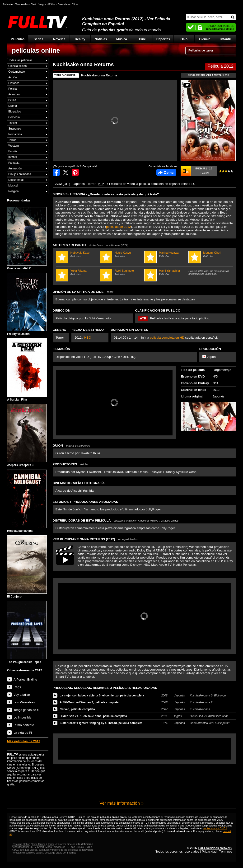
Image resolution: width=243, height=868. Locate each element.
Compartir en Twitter (66, 172)
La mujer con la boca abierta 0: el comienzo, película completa (102, 695)
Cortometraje (16, 72)
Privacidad (209, 852)
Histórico (14, 83)
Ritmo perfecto (24, 725)
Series (38, 39)
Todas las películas (20, 60)
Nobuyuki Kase (77, 254)
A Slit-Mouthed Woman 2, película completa (89, 702)
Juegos (42, 4)
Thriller (13, 123)
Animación (15, 168)
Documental (16, 180)
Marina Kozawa (166, 254)
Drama (13, 106)
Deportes (163, 39)
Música (122, 39)
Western (14, 146)
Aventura (14, 94)
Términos (226, 852)
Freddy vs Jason (27, 304)
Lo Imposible (23, 717)
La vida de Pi (23, 733)
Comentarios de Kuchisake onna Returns (166, 172)
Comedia (14, 117)
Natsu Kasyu (121, 254)
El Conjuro (27, 567)
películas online (36, 51)
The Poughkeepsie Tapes (27, 632)
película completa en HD (167, 338)
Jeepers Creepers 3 (27, 436)
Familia (13, 151)
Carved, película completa (77, 709)
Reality (80, 39)
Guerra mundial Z (27, 239)
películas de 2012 (118, 227)
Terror (12, 140)
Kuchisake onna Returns (99, 75)
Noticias (101, 39)
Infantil (226, 39)
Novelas (59, 39)
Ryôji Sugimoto (121, 272)
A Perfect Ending (25, 679)
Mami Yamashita (166, 272)
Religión (13, 191)
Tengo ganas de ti (26, 710)
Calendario (64, 4)
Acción (13, 77)
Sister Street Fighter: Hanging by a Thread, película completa (101, 723)
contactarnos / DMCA (215, 828)
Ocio (184, 39)
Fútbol (52, 4)
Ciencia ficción (17, 66)
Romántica (15, 134)
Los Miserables (24, 702)
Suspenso (15, 129)
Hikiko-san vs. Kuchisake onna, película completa (93, 716)
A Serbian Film (27, 370)
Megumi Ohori (210, 254)
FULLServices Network (215, 848)
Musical (13, 186)
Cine (143, 39)
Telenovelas (22, 4)
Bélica (12, 100)
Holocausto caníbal (27, 501)
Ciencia (205, 39)
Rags (17, 687)
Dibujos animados (20, 174)
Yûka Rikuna (77, 272)
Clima (75, 4)
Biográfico (15, 112)
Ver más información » (121, 803)
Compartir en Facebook (56, 172)
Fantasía (14, 163)
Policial (13, 89)
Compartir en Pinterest (75, 172)
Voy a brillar (22, 695)
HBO (88, 338)
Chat (33, 4)
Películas (18, 39)
